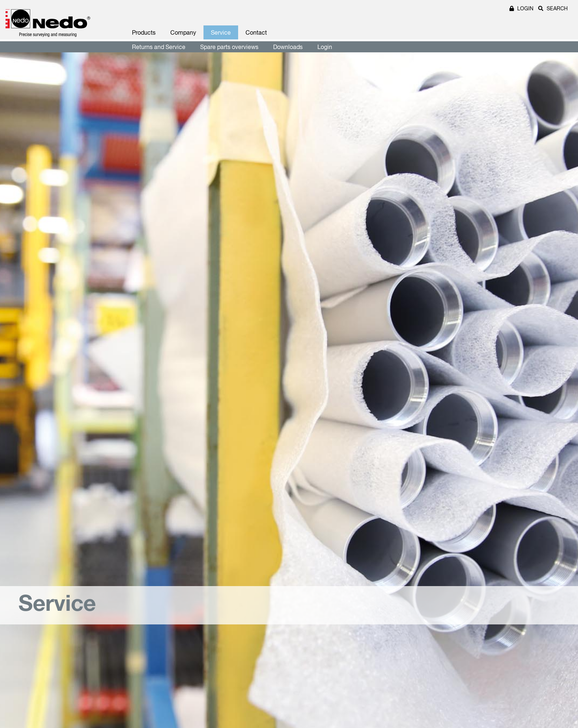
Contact (256, 32)
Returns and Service (159, 47)
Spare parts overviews (229, 47)
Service (221, 32)
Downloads (288, 47)
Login (325, 47)
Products (144, 32)
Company (183, 32)
